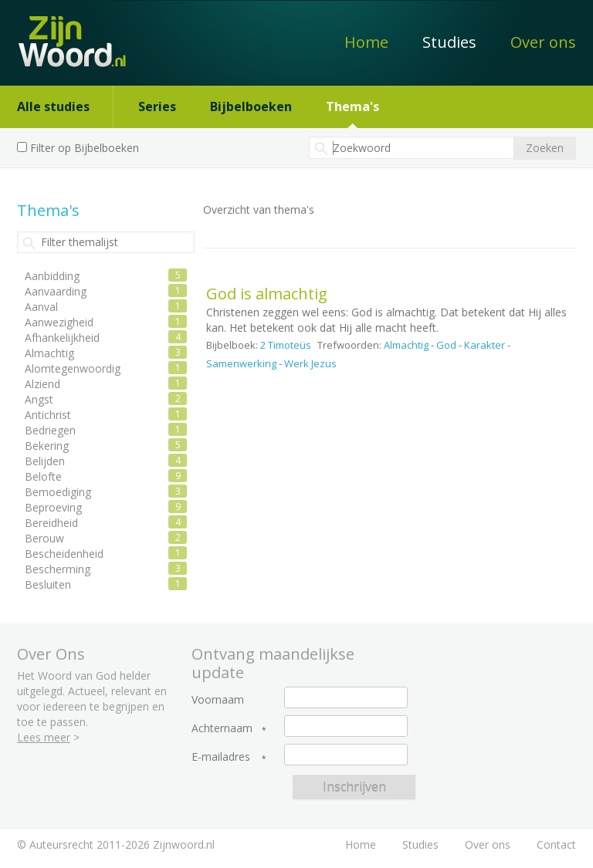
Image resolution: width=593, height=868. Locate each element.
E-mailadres (221, 757)
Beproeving (53, 507)
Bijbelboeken (251, 106)
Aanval (41, 307)
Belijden (45, 461)
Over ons (543, 42)
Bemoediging (58, 492)
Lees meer (44, 737)
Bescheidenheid (64, 554)
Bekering (47, 446)
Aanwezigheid (59, 322)
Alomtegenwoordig (73, 368)
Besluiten (48, 584)
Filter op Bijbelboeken (85, 148)
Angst (39, 399)
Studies (449, 42)
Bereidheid (51, 523)
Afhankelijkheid (62, 338)
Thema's (352, 106)
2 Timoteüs (286, 345)
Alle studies (53, 106)
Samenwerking (241, 363)
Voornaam (218, 700)
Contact (556, 844)
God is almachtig (267, 294)
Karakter (485, 345)
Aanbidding (52, 276)
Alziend (42, 384)
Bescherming (58, 569)
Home (366, 42)
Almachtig (406, 345)
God (446, 345)
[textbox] (412, 148)
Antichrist (48, 415)
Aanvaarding (56, 291)
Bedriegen (50, 430)
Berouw (44, 538)
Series (157, 106)
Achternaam (222, 728)
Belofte (43, 476)
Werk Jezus (310, 363)
